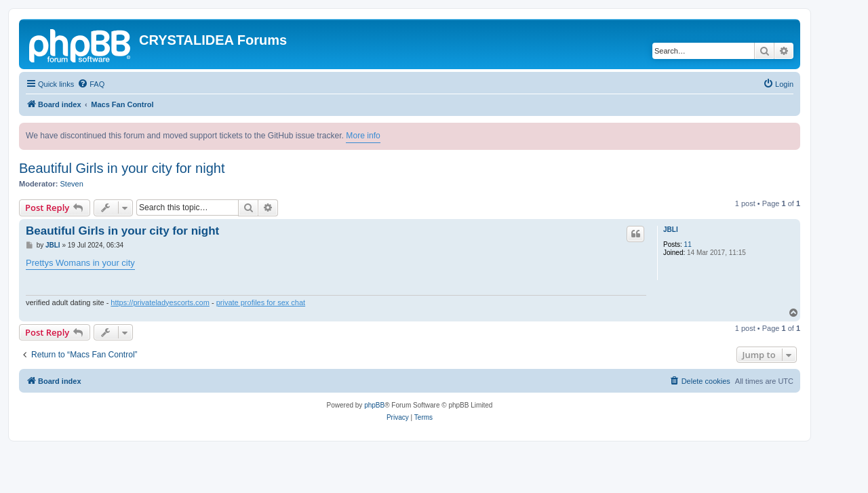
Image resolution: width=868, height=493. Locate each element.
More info (363, 136)
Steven (72, 184)
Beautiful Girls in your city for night (122, 168)
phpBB (374, 405)
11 (688, 244)
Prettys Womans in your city (80, 263)
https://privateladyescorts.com (160, 302)
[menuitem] (91, 84)
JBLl (671, 230)
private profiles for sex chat (261, 302)
